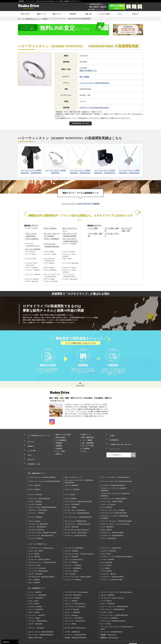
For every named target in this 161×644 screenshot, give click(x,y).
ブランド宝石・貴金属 (95, 233)
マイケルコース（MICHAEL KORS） (113, 566)
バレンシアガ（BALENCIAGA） (39, 560)
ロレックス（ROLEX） (32, 246)
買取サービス (41, 14)
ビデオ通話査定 (61, 444)
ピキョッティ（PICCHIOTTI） (74, 605)
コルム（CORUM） (71, 490)
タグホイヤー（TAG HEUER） (38, 501)
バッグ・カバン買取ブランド (37, 534)
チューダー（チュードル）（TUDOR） (52, 234)
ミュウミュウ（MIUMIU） (73, 569)
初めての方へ (26, 14)
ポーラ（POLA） (106, 611)
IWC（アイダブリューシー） (70, 229)
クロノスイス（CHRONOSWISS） (40, 490)
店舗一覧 (88, 14)
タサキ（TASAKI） (35, 599)
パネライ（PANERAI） (51, 237)
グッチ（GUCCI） (70, 486)
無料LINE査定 (61, 442)
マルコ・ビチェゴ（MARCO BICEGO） (41, 619)
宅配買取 (59, 447)
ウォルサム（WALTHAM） (73, 582)
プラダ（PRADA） (107, 560)
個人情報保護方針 (114, 442)
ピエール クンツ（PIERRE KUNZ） (76, 512)
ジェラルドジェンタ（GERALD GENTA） (114, 490)
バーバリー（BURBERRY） (73, 557)
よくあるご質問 (104, 14)
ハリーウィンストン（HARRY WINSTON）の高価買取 (80, 204)
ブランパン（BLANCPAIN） (38, 518)
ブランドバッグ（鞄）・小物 (128, 229)
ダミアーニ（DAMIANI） (73, 599)
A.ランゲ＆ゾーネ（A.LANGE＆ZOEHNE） (42, 469)
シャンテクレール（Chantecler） (75, 594)
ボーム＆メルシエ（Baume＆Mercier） (77, 521)
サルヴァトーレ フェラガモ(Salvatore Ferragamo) (117, 546)
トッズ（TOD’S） (107, 554)
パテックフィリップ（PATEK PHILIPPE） (69, 234)
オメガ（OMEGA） (50, 228)
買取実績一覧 (30, 447)
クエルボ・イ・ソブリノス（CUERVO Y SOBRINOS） (114, 481)
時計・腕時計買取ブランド (36, 466)
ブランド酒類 (92, 228)
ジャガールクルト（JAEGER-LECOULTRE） (79, 493)
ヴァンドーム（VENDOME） (38, 582)
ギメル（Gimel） (34, 588)
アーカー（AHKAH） (35, 579)
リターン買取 (60, 455)
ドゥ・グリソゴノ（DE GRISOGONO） (77, 504)
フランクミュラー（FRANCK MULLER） (51, 243)
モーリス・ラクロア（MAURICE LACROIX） (43, 524)
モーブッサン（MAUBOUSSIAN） (112, 619)
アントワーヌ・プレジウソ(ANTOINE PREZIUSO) (44, 473)
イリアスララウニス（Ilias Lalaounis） (77, 579)
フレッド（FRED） (71, 611)
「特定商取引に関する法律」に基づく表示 (122, 444)
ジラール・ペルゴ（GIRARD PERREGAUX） (43, 498)
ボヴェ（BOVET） (107, 521)
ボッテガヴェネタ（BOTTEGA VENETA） (42, 566)
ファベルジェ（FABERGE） (110, 605)
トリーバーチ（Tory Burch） (38, 557)
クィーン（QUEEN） (71, 588)
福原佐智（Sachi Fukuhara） (110, 625)
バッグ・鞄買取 (87, 444)
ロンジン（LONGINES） (109, 529)
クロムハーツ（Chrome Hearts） (75, 591)
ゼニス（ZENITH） (107, 498)
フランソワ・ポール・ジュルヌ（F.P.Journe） (116, 515)
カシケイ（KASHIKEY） (36, 585)
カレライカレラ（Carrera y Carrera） (113, 585)
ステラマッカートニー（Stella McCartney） (43, 552)
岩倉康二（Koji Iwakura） (109, 622)
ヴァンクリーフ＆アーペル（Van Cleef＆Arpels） (117, 473)
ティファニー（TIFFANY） (37, 504)
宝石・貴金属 (84, 77)
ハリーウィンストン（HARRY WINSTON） (95, 83)
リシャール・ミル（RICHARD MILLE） (41, 527)
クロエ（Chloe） (106, 543)
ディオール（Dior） (35, 554)
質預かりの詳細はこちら (88, 71)
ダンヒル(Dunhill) (106, 552)
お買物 (126, 6)
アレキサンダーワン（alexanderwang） (41, 537)
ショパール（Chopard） (109, 496)
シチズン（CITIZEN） (36, 493)
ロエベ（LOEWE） (35, 572)
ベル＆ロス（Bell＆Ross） (37, 521)
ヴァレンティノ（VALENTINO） (111, 537)
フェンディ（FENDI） (72, 560)
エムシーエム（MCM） (36, 540)
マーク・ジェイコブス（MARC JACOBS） (78, 566)
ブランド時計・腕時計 (111, 228)
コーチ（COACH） (35, 546)
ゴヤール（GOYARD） (72, 546)
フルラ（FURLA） (71, 563)
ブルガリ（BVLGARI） (72, 518)
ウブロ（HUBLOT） (31, 237)
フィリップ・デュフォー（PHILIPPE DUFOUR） (117, 512)
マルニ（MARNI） (35, 569)
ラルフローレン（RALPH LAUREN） (113, 524)
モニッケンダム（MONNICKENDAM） (41, 622)
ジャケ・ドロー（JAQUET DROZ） (112, 493)
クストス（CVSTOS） (36, 486)
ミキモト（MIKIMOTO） (73, 619)
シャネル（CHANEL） (36, 496)
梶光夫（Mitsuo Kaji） (36, 625)
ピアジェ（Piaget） (35, 512)
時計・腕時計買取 (88, 442)
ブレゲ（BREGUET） (108, 518)
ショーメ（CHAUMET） (73, 496)
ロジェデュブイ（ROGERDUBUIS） (113, 527)
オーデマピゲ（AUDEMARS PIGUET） (113, 477)
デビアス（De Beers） (72, 602)
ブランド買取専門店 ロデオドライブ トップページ (39, 440)
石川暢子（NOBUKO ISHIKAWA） (76, 625)
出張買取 (59, 453)
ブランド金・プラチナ (111, 233)
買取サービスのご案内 (63, 439)
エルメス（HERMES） (72, 477)
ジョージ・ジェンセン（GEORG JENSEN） (115, 594)
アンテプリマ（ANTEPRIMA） (75, 537)
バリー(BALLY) (105, 557)
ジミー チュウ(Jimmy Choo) (73, 549)
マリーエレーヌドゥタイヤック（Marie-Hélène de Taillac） (117, 615)
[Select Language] (10, 642)
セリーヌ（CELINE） (71, 552)
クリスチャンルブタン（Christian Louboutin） (80, 543)
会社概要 (111, 439)
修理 (139, 6)
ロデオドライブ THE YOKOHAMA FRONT (94, 108)
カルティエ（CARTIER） (73, 481)
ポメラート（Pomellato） (37, 615)
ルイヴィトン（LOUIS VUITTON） (76, 527)
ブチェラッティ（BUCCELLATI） (75, 608)
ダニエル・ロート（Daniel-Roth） (76, 501)
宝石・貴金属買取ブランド (36, 576)
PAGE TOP (80, 390)
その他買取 (86, 453)
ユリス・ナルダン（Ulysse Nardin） (76, 524)
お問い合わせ (30, 455)
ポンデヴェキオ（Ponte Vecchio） (76, 615)
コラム (120, 14)
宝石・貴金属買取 (88, 447)
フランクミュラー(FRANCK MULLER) (113, 608)
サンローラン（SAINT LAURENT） (40, 549)
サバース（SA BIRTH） (108, 591)
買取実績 (73, 14)
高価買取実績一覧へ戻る (80, 123)
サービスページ (138, 114)
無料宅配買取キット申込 (34, 458)
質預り (132, 6)
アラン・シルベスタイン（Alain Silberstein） (115, 469)
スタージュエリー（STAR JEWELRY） (113, 597)
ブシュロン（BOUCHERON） (38, 608)
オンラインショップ (115, 447)
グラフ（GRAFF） (34, 591)
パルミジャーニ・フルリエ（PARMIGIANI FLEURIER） (114, 508)
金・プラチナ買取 (88, 450)
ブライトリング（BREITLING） (30, 234)
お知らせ (135, 14)
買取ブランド (57, 14)
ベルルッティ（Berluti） (109, 563)
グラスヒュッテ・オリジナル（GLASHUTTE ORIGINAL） (115, 486)
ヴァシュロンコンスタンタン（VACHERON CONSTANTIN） (79, 473)
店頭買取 (59, 450)
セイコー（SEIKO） (71, 498)
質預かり (59, 458)
